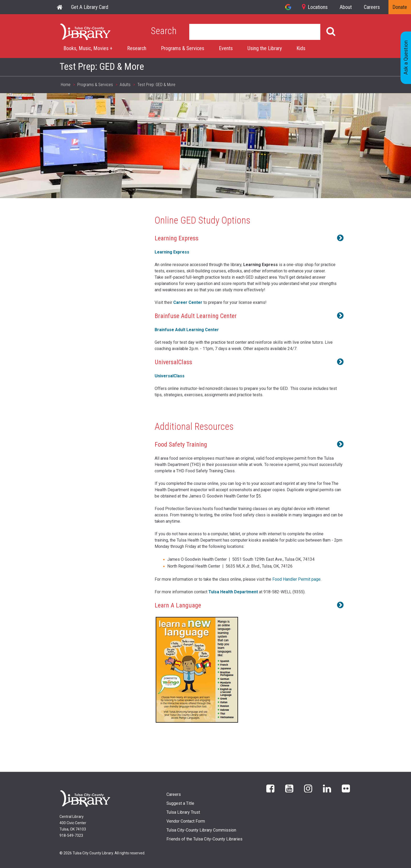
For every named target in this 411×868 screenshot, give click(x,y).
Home (60, 7)
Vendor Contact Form (186, 821)
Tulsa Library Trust (183, 812)
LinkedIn (327, 788)
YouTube (289, 788)
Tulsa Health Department (234, 592)
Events (226, 48)
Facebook (270, 788)
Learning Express (172, 252)
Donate (400, 7)
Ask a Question (406, 58)
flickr (346, 788)
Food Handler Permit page (296, 579)
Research (137, 48)
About (346, 7)
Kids (301, 48)
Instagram (308, 788)
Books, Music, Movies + (88, 48)
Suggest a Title (180, 803)
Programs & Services (183, 48)
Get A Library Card (90, 7)
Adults (125, 85)
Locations (318, 7)
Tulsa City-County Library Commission (201, 830)
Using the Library (265, 48)
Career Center (188, 302)
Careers (372, 7)
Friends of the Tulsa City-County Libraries (204, 839)
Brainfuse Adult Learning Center (187, 330)
